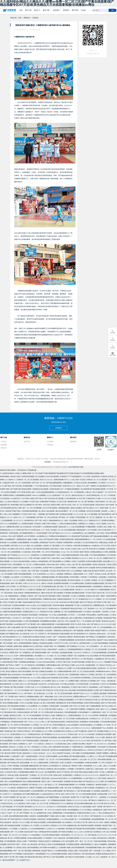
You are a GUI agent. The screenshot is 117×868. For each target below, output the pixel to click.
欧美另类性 (63, 778)
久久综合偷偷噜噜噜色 (37, 829)
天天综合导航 (6, 609)
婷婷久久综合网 (47, 583)
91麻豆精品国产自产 (57, 489)
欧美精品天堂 (93, 542)
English (83, 10)
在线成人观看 (73, 851)
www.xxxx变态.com (33, 605)
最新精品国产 (82, 530)
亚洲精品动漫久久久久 (31, 612)
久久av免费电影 (76, 571)
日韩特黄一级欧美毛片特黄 (19, 599)
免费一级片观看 (16, 583)
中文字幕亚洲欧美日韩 (8, 712)
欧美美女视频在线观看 (94, 561)
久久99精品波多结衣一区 (64, 492)
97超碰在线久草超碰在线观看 (20, 791)
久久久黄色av (23, 835)
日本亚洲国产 (37, 527)
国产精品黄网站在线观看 (16, 706)
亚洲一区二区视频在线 (23, 653)
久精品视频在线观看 (63, 624)
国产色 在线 (60, 794)
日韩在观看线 (12, 681)
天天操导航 (111, 495)
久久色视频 (24, 502)
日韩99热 (84, 577)
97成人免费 (84, 555)
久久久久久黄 (79, 514)
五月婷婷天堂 (88, 832)
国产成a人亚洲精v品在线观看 (43, 671)
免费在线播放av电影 (54, 665)
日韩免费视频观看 (71, 712)
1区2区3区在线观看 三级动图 (97, 511)
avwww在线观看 (73, 725)
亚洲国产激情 (5, 489)
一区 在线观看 (86, 621)
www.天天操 (80, 665)
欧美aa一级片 (27, 571)
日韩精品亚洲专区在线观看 (48, 832)
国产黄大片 (26, 530)
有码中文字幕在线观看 (22, 725)
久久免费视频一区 (9, 848)
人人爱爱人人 (91, 756)
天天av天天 (78, 653)
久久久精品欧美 (20, 803)
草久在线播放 (40, 476)
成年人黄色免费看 (49, 703)
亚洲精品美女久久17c (87, 599)
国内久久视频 (60, 816)
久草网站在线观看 (39, 564)
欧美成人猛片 (31, 492)
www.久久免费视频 (39, 495)
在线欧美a (96, 546)
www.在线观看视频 (78, 527)
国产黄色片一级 (30, 693)
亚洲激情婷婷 (68, 542)
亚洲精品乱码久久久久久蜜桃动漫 (61, 803)
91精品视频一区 (46, 741)
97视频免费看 (91, 527)
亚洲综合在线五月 (45, 841)
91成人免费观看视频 (55, 813)
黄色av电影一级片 (102, 769)
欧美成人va (38, 703)
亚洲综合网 (45, 750)
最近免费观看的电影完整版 (19, 816)
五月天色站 (101, 533)
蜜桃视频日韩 (61, 703)
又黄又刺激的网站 (22, 778)
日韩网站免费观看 (20, 838)
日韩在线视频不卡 (85, 712)
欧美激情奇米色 (60, 731)
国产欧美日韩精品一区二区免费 (79, 580)
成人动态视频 (19, 631)
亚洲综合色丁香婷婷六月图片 (73, 766)
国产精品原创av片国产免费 (48, 700)
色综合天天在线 (74, 807)
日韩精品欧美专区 (34, 734)
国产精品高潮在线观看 (107, 656)
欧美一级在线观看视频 (37, 728)
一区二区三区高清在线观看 (63, 693)
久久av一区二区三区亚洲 (70, 552)
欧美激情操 (88, 766)
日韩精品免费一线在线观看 (59, 706)
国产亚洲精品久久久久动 (76, 646)
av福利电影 (61, 829)
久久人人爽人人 (41, 722)
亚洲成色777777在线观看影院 (71, 476)
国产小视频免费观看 (94, 706)
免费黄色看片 (97, 712)
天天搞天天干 (17, 618)
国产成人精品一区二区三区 (26, 797)
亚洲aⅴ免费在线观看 (35, 838)
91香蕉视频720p (6, 769)
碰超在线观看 (79, 574)
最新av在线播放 (76, 508)
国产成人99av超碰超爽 (30, 627)
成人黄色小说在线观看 (47, 511)
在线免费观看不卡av (43, 854)
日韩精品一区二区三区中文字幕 (41, 775)
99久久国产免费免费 (16, 536)
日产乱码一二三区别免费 (77, 615)
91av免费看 (35, 542)
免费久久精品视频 (63, 596)
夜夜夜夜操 (37, 851)
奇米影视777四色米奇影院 (19, 728)
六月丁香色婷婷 (89, 609)
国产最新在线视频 (62, 577)
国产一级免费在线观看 (30, 756)
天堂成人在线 (76, 549)
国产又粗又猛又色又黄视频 (54, 498)
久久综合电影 (90, 734)
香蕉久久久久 (83, 520)
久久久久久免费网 (19, 580)
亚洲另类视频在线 (59, 725)
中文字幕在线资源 (82, 684)
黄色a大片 (50, 744)
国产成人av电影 (108, 706)
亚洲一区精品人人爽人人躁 (65, 564)
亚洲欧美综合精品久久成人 (87, 813)
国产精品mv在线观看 (38, 822)
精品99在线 (96, 476)
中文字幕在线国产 (6, 640)
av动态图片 (49, 631)
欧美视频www (86, 546)
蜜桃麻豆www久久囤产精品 (33, 646)
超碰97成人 (90, 769)
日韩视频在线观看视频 (27, 662)
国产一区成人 (102, 681)
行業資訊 (35, 18)
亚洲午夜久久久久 (70, 486)
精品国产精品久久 (48, 851)
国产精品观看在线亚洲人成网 (11, 508)
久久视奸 (61, 728)
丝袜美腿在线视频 (66, 653)
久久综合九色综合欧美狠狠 (20, 561)
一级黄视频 (41, 514)
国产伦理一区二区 (39, 483)
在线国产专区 (46, 558)
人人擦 (114, 719)
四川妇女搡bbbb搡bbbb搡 (84, 803)
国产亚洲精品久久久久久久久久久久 (54, 734)
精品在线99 (9, 593)
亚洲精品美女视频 (66, 514)
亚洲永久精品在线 (99, 564)
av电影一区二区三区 (10, 835)
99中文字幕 (102, 530)
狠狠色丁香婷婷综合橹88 (76, 637)
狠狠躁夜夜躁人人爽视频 (17, 596)
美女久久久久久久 (47, 480)
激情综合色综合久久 (79, 495)
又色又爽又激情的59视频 (51, 835)
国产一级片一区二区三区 (84, 841)
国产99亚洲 (109, 750)
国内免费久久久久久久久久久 (35, 807)
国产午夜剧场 (5, 687)
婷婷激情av (4, 829)
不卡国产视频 (85, 797)
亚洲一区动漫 (80, 480)
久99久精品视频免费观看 (45, 492)
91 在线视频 (96, 791)
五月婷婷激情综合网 (49, 587)
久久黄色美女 (23, 829)
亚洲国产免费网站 (103, 753)
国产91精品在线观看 (15, 810)
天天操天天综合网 (80, 483)
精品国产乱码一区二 (107, 775)
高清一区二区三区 (96, 558)
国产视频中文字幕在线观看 (34, 631)
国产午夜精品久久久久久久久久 (19, 555)
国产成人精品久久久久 (91, 508)
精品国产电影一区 (109, 825)
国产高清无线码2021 (15, 819)
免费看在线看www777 (81, 697)
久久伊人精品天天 (91, 590)
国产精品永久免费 (68, 665)
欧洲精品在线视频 (16, 621)
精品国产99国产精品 (13, 511)
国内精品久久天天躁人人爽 (42, 747)
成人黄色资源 (33, 844)
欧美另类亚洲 (80, 640)
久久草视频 (13, 829)
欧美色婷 (3, 542)
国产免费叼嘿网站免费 (31, 794)
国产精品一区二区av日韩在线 (47, 517)
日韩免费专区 (80, 769)
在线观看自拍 (98, 810)
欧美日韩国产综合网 (14, 753)
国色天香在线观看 (25, 671)
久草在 (99, 756)
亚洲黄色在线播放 (108, 520)
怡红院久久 (80, 590)
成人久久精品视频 (91, 514)
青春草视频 (15, 505)
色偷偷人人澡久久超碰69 (98, 524)
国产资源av (44, 766)
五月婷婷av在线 (54, 684)
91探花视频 (24, 766)
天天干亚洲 (21, 492)
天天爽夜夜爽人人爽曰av (83, 492)
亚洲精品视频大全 (103, 829)
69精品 (54, 524)
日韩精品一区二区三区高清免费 (96, 649)
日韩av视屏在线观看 (105, 759)
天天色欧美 (87, 612)
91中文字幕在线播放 (50, 508)
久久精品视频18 (35, 835)
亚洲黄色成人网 (10, 731)
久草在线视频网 (78, 763)
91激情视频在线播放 (60, 627)
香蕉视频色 (84, 722)
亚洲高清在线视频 (28, 476)
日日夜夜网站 (58, 568)
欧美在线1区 (17, 675)
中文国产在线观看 (9, 797)
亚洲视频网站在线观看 (23, 495)
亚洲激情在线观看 (30, 769)
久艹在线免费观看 (29, 517)
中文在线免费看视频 (99, 653)
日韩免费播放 (41, 665)
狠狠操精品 (41, 797)
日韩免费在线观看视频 (30, 511)
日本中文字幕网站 (70, 568)
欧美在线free (100, 505)
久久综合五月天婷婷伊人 (48, 675)
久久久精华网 (93, 715)
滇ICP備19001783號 (76, 467)
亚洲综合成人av (55, 609)
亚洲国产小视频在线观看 (21, 568)
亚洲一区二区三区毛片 (82, 816)
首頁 (21, 10)
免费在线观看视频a (27, 656)
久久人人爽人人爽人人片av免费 (104, 766)
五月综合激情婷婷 (34, 681)
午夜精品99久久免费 (94, 498)
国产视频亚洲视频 (53, 797)
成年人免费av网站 (76, 618)
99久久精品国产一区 (100, 492)
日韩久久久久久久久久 (83, 728)
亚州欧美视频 (94, 722)
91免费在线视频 (61, 851)
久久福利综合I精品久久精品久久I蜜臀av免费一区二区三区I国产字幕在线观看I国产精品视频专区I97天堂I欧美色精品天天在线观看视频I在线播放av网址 (52, 473)
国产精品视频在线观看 (98, 489)
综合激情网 (96, 612)
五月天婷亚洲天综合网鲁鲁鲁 (81, 678)
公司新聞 (50, 442)
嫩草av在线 (45, 593)
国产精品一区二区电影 (67, 517)
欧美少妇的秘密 (34, 640)
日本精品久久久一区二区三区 (100, 719)
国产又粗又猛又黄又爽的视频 (45, 596)
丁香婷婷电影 (33, 841)
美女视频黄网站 (51, 772)
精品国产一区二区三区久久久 (97, 744)
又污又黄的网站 (37, 568)
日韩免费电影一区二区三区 (22, 564)
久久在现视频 (12, 542)
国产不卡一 (95, 797)
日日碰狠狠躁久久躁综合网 (105, 637)
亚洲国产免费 (89, 631)
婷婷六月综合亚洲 (11, 615)
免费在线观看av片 (87, 844)
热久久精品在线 (60, 838)
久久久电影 (87, 476)
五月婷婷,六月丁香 (21, 640)
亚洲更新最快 (68, 775)
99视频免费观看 (91, 747)
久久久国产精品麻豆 (86, 659)
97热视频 (67, 593)
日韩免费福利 (98, 587)
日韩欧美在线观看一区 (93, 763)
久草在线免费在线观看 (108, 722)
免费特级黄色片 (78, 747)
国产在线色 (13, 744)
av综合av (4, 536)
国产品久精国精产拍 (27, 505)
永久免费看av (98, 725)
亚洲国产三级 (72, 656)
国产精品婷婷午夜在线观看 (28, 615)
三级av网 (105, 612)
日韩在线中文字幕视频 (88, 681)
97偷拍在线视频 (9, 759)
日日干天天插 (50, 618)
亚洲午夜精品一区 (102, 502)
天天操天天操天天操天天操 (95, 593)
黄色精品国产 (24, 775)
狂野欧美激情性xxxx (79, 750)
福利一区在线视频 (71, 520)
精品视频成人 (94, 687)
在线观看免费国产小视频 (46, 816)
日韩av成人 (49, 659)
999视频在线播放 (33, 697)
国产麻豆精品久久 (70, 791)
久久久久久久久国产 (12, 656)
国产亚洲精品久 (47, 668)
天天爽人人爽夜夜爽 (107, 772)
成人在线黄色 (67, 822)
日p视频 (6, 715)
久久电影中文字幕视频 (34, 590)
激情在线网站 (111, 596)
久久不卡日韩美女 (66, 546)
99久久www (40, 772)
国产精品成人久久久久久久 (98, 835)
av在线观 (77, 542)
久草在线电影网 (70, 498)
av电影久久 (62, 649)
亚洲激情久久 (23, 744)
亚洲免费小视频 (65, 848)
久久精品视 (58, 744)
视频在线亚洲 (34, 766)
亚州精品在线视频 (60, 580)
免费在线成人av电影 (106, 542)
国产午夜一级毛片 (42, 520)
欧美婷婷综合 (29, 520)
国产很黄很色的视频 (39, 653)
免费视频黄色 (68, 483)
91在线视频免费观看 (88, 753)
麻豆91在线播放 (60, 769)
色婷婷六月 (48, 546)
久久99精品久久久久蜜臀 (63, 668)
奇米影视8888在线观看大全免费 (88, 690)
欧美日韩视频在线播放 (11, 703)
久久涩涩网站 (43, 706)
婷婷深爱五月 (8, 690)
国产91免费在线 (81, 731)
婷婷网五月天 (77, 737)
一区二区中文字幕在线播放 (51, 552)
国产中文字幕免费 (29, 624)
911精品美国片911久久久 (106, 486)
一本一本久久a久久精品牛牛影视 (55, 810)
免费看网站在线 (99, 605)
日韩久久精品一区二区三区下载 (37, 803)
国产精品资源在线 (89, 854)
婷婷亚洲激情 (5, 476)
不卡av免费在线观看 (77, 583)
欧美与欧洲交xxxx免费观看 (19, 785)
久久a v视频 (106, 851)
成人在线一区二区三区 (88, 759)
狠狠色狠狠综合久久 (56, 520)
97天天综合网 (19, 807)
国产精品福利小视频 (51, 539)
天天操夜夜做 (94, 684)
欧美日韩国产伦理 (63, 571)
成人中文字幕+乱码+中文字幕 (104, 803)
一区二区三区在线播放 (22, 690)
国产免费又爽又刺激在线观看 (21, 489)
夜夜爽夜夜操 (18, 769)
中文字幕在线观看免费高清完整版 (85, 668)
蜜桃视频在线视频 (48, 577)
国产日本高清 (17, 486)
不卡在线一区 (109, 725)
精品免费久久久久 (110, 561)
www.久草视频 (66, 558)
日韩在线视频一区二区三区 (85, 517)
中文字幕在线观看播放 (98, 555)
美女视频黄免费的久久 (28, 533)
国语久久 (110, 530)
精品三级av (67, 744)
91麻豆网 (77, 546)
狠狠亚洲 (109, 737)
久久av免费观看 (32, 706)
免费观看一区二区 (6, 725)
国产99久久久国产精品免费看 (54, 857)
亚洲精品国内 (112, 693)
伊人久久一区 (82, 835)
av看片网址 (56, 558)
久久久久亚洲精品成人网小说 (46, 687)
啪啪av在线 (46, 678)
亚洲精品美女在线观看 (104, 734)
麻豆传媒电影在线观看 (12, 825)
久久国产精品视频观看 (31, 621)
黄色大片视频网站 (101, 844)
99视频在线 (91, 709)
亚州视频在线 (77, 788)
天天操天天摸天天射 (29, 514)
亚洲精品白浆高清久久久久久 (18, 558)
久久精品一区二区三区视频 (57, 656)
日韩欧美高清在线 (73, 722)
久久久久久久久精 (59, 741)
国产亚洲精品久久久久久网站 (43, 731)
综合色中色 (43, 684)
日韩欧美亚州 (54, 763)
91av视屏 (11, 549)
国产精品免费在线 (105, 514)
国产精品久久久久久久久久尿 (30, 587)
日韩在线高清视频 (100, 841)
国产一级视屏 (91, 486)
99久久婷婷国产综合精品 (62, 753)
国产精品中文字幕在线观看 (75, 857)
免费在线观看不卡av (99, 728)
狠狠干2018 (108, 810)
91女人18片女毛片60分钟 (63, 697)
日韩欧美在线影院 (23, 712)
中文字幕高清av (26, 577)
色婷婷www (108, 587)
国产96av (75, 659)
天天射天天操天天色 (61, 690)
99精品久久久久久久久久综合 (77, 800)
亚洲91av (29, 549)
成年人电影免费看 (14, 627)
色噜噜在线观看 (28, 524)
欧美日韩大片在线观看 (97, 549)
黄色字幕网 (36, 552)
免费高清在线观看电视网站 (12, 612)
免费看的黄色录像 (13, 527)
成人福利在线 (25, 634)
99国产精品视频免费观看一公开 (25, 574)
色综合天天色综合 (106, 665)
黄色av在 (13, 747)
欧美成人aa (70, 731)
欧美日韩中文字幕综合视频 (69, 602)
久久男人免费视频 (79, 511)
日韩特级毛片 (31, 580)
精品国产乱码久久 (45, 719)
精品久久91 (81, 486)
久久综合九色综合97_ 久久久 (41, 753)
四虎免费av (55, 678)
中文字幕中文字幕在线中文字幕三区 (88, 700)
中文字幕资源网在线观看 (88, 794)
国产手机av (39, 498)
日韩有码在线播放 (86, 725)
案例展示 (66, 10)
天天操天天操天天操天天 (39, 609)
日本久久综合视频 (26, 703)
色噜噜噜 (103, 797)
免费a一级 (112, 527)
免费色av (36, 643)
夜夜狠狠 (98, 825)
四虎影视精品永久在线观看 (93, 618)
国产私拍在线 (37, 737)
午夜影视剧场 (17, 794)
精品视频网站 (93, 483)
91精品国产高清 (6, 564)
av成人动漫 (4, 599)
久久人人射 (78, 832)
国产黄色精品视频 (84, 791)
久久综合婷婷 (44, 825)
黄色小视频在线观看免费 (32, 781)
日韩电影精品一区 (45, 615)
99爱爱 (12, 653)
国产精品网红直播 (53, 514)
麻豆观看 (56, 546)
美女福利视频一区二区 (30, 675)
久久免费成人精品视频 (98, 693)
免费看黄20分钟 (23, 788)
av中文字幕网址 (30, 536)
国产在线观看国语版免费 (73, 612)
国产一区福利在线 (60, 637)
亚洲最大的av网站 (79, 744)
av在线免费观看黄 (38, 791)
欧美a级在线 (59, 712)
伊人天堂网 (35, 825)
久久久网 (49, 693)
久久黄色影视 (95, 697)
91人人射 (4, 596)
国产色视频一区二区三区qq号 (34, 618)
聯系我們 (73, 442)
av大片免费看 (46, 681)
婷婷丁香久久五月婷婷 (77, 706)
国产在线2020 (48, 690)
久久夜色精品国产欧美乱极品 (79, 536)
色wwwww (54, 778)
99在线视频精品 (73, 810)
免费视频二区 (59, 612)
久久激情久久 (11, 480)
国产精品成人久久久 (37, 785)
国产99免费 (97, 621)
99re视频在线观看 (73, 838)
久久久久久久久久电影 (88, 838)
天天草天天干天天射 (61, 643)
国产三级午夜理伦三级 (51, 590)
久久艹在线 (45, 530)
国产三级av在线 (36, 690)
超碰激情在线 (42, 813)
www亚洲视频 (63, 756)
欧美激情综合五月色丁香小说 (15, 649)
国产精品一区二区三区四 (66, 587)
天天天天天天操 (111, 593)
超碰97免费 (18, 646)
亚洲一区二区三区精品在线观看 (84, 671)
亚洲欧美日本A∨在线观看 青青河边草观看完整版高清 (96, 568)
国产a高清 (75, 772)
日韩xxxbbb (51, 564)
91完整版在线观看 (73, 844)
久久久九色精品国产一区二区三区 (59, 495)
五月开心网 (81, 498)
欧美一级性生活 (20, 697)
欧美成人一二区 (63, 709)
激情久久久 (22, 681)
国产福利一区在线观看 (41, 571)
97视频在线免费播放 (72, 489)
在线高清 (33, 816)
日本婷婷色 (30, 649)
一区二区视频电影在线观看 (56, 800)
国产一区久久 (29, 722)
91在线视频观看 (10, 841)
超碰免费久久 (106, 791)
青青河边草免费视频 (50, 737)
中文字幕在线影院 (85, 627)
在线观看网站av (78, 533)
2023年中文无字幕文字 (96, 750)
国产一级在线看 (95, 851)
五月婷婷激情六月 (55, 766)
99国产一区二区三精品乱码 (25, 665)
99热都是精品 (44, 561)
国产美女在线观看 (57, 593)
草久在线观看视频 (14, 552)
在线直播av (103, 577)
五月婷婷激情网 (35, 778)
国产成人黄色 (110, 659)
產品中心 (37, 10)
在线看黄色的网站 (36, 599)
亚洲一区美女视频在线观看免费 (68, 555)
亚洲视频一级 (73, 627)
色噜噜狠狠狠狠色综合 (33, 593)
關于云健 (28, 10)
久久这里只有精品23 (12, 502)
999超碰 (100, 731)
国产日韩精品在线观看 (31, 741)
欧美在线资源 (62, 807)
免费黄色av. (69, 574)
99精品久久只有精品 (88, 675)
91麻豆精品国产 (29, 854)
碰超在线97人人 (65, 527)
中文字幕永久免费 (28, 498)
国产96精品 (90, 637)
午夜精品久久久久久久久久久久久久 (86, 775)
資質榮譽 (4, 445)
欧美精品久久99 (100, 832)
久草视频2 (71, 769)
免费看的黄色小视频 (24, 539)
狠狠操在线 (58, 631)
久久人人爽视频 (111, 709)
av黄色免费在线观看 (54, 822)
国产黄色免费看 (89, 737)
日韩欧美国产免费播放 (78, 709)
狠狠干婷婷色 (85, 552)
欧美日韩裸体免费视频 (75, 703)
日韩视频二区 (19, 737)
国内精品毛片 (68, 631)
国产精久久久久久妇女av (13, 700)
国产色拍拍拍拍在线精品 (56, 722)
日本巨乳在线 (35, 530)
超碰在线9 (26, 753)
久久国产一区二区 (12, 813)
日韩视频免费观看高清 (75, 649)
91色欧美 (38, 524)
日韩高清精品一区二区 (69, 835)
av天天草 (85, 549)
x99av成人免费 (13, 775)
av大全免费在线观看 (67, 590)
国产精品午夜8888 (99, 571)
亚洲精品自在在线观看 (41, 489)
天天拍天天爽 (62, 502)
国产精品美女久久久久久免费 (94, 781)
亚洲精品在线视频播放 (66, 700)
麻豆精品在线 (102, 838)
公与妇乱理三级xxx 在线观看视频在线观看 (19, 772)
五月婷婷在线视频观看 (11, 678)
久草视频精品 (5, 722)
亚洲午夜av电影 (51, 709)
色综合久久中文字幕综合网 (33, 810)
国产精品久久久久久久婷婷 (21, 546)
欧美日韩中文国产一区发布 (17, 844)
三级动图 (70, 816)
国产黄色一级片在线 (43, 505)
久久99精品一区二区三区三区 (41, 725)
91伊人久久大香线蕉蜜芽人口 (11, 524)
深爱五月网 (46, 524)
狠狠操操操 (56, 841)
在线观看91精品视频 (61, 583)
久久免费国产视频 (72, 681)
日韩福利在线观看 (17, 722)
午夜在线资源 (84, 851)
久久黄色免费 (65, 797)
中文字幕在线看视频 (63, 759)
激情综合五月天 (95, 520)
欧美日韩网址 (64, 678)
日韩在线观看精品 (19, 709)
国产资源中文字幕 (100, 602)
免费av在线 (87, 571)
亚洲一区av (10, 590)
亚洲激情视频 (74, 675)
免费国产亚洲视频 (36, 788)
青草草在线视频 (59, 605)
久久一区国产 (89, 574)
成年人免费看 (107, 848)
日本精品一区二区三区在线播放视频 (63, 530)
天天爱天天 (18, 741)
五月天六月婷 (22, 719)
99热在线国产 (53, 649)
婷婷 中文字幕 (10, 857)
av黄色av (34, 561)
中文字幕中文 (74, 643)
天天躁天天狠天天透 (63, 662)
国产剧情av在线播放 (66, 832)
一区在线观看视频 (84, 819)
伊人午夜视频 (81, 785)
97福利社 (104, 476)
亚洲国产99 (75, 797)
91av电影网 (85, 489)
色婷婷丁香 (92, 731)
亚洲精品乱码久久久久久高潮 (10, 530)
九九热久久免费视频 (78, 596)
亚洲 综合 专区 (63, 675)
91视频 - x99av (38, 539)
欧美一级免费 (98, 807)
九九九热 (84, 542)
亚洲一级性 (100, 709)
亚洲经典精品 (14, 533)
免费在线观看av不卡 (61, 480)
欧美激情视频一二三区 (22, 800)
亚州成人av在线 (101, 574)
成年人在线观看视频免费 (13, 781)
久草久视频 (76, 753)
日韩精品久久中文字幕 (58, 825)
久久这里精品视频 (109, 539)
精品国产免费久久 (102, 631)
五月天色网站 (92, 530)
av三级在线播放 (86, 807)
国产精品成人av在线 (38, 800)
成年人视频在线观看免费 (46, 624)
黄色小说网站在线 (62, 618)
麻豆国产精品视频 (6, 624)
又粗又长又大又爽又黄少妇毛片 (27, 759)
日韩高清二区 (91, 480)
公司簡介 (4, 442)
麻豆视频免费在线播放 (84, 587)
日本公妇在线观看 (68, 841)
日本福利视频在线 (70, 813)
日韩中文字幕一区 (72, 794)
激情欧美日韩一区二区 (76, 502)
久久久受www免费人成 (69, 819)
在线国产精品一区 (50, 646)
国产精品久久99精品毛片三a (99, 800)
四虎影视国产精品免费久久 (62, 747)
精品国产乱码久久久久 (81, 693)
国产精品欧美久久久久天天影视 (102, 816)
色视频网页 (16, 514)
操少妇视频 (94, 656)
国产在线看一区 (111, 505)
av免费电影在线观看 (51, 527)
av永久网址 (39, 659)
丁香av (100, 813)
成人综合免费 (33, 719)
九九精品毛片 (16, 498)
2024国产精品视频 (78, 662)
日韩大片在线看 (9, 602)
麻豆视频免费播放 (65, 737)
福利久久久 (18, 517)
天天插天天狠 (34, 502)
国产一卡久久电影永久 (37, 744)
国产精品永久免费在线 (46, 769)
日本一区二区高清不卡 (39, 634)
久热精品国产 (16, 756)
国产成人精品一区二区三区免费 (64, 719)
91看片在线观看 (89, 788)
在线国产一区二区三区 (47, 759)
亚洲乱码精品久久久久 (19, 734)
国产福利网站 (90, 502)
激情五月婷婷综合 (75, 854)
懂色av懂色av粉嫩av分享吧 (89, 772)
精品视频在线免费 (78, 593)
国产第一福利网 (52, 728)
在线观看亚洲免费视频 (20, 750)
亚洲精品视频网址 (53, 819)
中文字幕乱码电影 (56, 486)
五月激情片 (103, 483)
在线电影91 (35, 555)
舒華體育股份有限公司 (60, 462)
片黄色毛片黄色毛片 (24, 731)
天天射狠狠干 (48, 838)
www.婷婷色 (15, 577)
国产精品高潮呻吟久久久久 (12, 637)
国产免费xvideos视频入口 (49, 848)
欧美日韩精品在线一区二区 (97, 495)
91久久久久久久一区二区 (35, 709)
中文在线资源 (5, 498)
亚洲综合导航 (91, 640)
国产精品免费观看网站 (54, 483)
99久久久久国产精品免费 (29, 684)
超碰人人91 (70, 728)
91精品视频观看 (24, 542)
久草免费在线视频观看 (67, 640)
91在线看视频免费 (59, 844)
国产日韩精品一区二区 (28, 813)
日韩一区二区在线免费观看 (102, 627)
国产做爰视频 (79, 631)
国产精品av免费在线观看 (54, 791)
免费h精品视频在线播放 (62, 659)
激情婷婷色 (7, 750)
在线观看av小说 (84, 656)
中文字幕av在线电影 (67, 684)
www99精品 (18, 624)
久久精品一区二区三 (24, 747)
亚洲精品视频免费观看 (67, 785)
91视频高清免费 (46, 605)
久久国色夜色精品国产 (48, 555)
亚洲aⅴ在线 (58, 775)
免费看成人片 (83, 524)
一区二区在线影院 (92, 646)
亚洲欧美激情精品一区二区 (78, 715)
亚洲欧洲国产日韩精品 (48, 502)
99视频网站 (62, 646)
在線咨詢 (58, 428)
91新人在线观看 (66, 763)
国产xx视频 (20, 857)
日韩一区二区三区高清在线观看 (84, 505)
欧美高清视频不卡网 (44, 533)
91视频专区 (91, 785)
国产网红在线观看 (17, 687)
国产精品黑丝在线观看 (41, 549)
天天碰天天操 (29, 687)
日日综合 (53, 571)
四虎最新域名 (100, 788)
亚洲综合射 (41, 693)
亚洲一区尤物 (65, 549)
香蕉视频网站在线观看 (48, 621)
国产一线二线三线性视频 (23, 851)
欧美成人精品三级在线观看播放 (28, 848)
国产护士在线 (67, 505)
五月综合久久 (51, 807)
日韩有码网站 (27, 483)
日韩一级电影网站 (64, 687)
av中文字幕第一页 (13, 587)
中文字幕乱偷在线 (42, 486)
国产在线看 (103, 778)
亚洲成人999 (91, 596)
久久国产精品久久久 (90, 778)
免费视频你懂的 (64, 508)
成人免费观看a (90, 533)
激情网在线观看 (101, 785)
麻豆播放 (69, 829)
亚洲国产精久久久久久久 (94, 662)
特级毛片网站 (56, 505)
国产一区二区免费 (7, 697)
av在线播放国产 (10, 539)
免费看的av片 (25, 668)
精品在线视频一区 (26, 763)
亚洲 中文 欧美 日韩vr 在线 (81, 624)
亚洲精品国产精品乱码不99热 (72, 609)
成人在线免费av (37, 546)
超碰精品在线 (72, 825)
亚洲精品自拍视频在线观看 (95, 583)
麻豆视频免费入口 (6, 659)
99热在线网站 (92, 615)
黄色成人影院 (16, 476)
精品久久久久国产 (59, 681)
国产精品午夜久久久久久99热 (30, 678)
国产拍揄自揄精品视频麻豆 (100, 536)
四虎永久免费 (22, 841)
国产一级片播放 (53, 653)
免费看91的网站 (9, 495)
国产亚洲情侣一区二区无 (20, 609)
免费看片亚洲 (108, 558)
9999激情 (28, 737)
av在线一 (50, 637)
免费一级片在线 (66, 788)
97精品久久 (87, 653)
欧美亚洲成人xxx (43, 574)
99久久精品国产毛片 (73, 621)
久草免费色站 (93, 577)
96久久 (53, 574)
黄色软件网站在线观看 (92, 703)
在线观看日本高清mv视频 (73, 781)
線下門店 (27, 442)
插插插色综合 (36, 668)
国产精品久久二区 (51, 785)
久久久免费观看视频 (75, 778)
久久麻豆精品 (26, 552)
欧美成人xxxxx (14, 668)
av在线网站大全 (42, 536)
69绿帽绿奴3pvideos (103, 671)
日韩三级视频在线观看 (51, 788)
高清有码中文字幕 (47, 612)
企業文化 (4, 448)
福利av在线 (101, 634)
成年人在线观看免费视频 (23, 643)
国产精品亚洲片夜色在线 (34, 857)
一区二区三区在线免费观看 (32, 715)
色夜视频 (60, 574)
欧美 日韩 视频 (35, 558)
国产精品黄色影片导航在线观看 (59, 634)
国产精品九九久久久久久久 (62, 533)
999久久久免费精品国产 (49, 640)
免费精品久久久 (62, 715)
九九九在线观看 (35, 750)
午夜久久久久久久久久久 (32, 583)
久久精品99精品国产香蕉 (9, 662)
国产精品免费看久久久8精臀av (60, 561)
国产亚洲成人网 (13, 763)
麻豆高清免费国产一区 (64, 511)
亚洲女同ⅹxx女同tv (108, 621)
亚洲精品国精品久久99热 (99, 552)
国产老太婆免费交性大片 (80, 634)
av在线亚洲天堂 (86, 605)
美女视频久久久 (40, 656)
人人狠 (72, 480)
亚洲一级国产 (101, 596)
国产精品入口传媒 (49, 715)
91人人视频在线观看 (41, 763)
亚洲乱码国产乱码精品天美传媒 (34, 637)
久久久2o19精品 (86, 810)
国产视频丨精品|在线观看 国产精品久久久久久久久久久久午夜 (37, 602)
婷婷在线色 (46, 778)
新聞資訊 (27, 18)
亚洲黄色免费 (102, 794)
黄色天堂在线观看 (45, 627)
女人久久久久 (19, 520)
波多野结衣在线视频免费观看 (61, 750)
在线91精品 (41, 819)
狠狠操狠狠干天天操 (73, 605)
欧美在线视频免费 (78, 848)
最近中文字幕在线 (86, 602)
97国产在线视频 (13, 766)
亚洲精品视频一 (29, 486)
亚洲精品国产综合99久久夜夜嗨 (51, 542)
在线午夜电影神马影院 (45, 580)
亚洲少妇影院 (19, 593)
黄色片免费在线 (12, 671)
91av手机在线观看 (53, 476)
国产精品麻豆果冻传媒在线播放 (84, 829)
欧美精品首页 (19, 659)
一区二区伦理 (97, 539)
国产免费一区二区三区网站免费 (42, 712)
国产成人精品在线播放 (84, 564)
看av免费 (72, 690)
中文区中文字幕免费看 (108, 684)
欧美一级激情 (105, 822)
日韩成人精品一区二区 (76, 734)
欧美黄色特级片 (85, 643)
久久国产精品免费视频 (100, 643)
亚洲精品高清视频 (46, 643)
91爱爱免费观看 (104, 590)
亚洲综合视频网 (52, 756)
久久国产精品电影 (6, 807)
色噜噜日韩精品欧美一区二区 (68, 599)
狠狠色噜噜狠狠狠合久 (83, 539)
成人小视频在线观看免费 (63, 671)
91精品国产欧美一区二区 (12, 483)
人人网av (61, 524)
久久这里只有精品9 (30, 700)
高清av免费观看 (111, 533)
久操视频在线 (99, 659)
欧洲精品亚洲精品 (71, 524)
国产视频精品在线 (12, 634)
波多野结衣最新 (103, 615)
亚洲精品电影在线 (82, 719)
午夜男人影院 (111, 564)
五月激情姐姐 (29, 659)
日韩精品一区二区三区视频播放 (102, 580)
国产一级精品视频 (47, 697)
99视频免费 (103, 715)
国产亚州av (10, 665)
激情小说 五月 (94, 822)
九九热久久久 (51, 829)
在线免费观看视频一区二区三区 (103, 819)
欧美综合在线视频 (30, 819)
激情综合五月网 (15, 715)
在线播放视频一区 (92, 665)
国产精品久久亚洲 (45, 844)
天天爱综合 (37, 577)
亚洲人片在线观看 (79, 561)
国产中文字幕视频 (16, 854)
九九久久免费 (100, 737)
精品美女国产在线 (31, 832)
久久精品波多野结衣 (47, 794)
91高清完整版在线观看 (59, 854)
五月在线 (16, 684)
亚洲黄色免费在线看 (67, 539)
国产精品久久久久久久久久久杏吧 (78, 741)
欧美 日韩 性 (20, 549)
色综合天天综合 (41, 649)
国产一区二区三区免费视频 (32, 508)
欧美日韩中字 (20, 590)
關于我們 (75, 10)
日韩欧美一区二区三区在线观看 (28, 480)
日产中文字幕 (105, 546)
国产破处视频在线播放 (77, 756)
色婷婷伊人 (75, 759)
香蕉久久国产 (47, 781)
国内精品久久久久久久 (80, 558)
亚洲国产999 (48, 568)
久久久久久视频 (24, 822)
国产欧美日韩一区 (98, 741)
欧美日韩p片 (55, 549)
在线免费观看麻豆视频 (94, 848)
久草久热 (42, 756)
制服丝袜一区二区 (102, 517)
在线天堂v (61, 621)
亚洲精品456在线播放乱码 (58, 536)
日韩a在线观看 (58, 781)
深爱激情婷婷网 (6, 568)
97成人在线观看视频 (60, 615)
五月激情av (26, 825)
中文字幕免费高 (111, 605)
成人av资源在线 (26, 527)
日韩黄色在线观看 (19, 605)
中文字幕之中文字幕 (80, 822)
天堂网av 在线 (102, 527)
